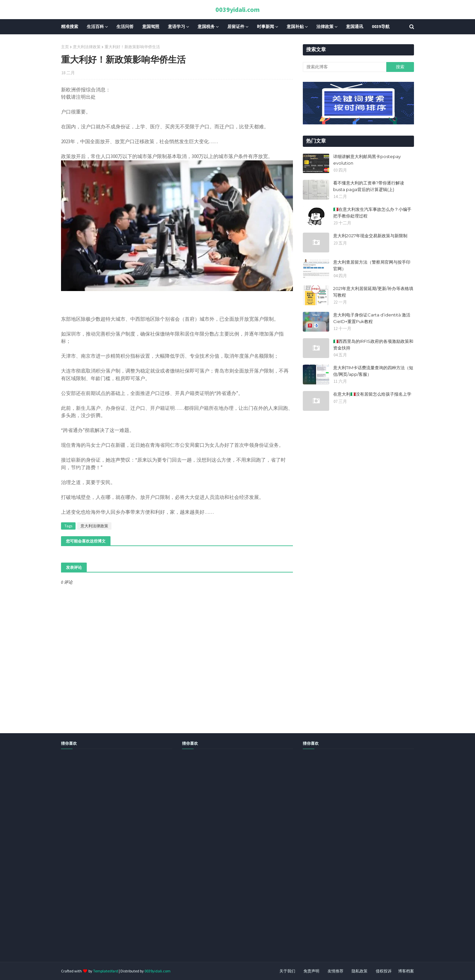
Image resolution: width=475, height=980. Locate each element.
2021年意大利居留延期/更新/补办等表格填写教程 (373, 292)
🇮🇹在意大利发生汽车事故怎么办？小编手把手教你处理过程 (372, 212)
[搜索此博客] (344, 67)
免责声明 (311, 971)
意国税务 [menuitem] (206, 27)
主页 (65, 47)
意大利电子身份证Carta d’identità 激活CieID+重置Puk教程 (372, 318)
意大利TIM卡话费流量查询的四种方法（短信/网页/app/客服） (373, 371)
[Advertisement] (198, 863)
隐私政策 (360, 971)
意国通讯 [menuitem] (355, 27)
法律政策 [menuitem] (325, 27)
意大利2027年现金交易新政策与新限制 (370, 236)
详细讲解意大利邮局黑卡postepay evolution (367, 160)
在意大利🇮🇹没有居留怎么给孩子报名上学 (372, 394)
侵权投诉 (384, 971)
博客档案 (406, 971)
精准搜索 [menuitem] (70, 27)
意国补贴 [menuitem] (295, 27)
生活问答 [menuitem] (125, 27)
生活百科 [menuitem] (95, 27)
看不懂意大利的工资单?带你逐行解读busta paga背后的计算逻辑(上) (369, 186)
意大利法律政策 (87, 47)
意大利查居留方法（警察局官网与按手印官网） (372, 265)
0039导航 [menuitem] (381, 27)
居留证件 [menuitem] (236, 27)
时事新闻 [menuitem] (266, 27)
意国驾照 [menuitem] (151, 27)
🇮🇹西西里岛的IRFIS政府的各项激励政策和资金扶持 (373, 344)
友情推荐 (335, 971)
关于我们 (287, 971)
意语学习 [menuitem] (176, 27)
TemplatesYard (106, 971)
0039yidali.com (237, 9)
